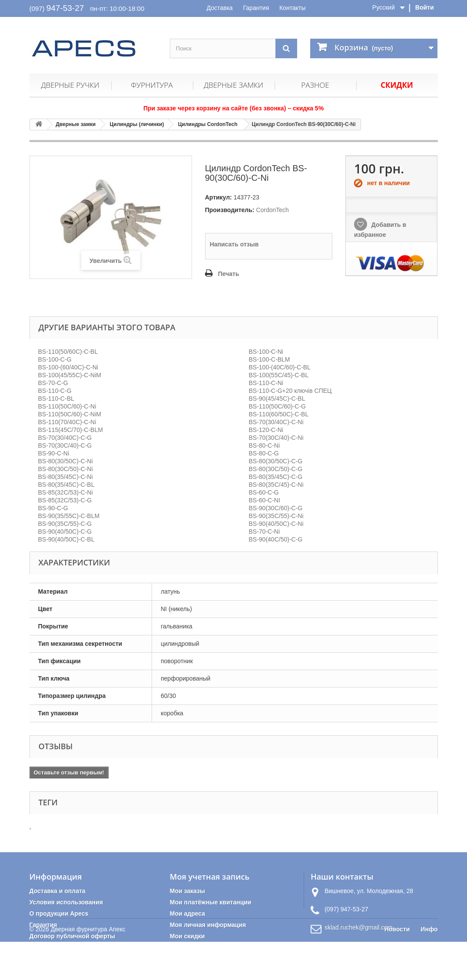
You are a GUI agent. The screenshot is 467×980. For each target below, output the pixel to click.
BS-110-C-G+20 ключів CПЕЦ (290, 391)
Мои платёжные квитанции (211, 902)
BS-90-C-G (53, 508)
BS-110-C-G (55, 391)
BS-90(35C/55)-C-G (65, 524)
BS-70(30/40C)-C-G (65, 438)
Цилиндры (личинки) (137, 124)
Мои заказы (187, 891)
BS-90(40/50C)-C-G (65, 532)
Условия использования (66, 902)
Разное (315, 85)
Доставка (220, 8)
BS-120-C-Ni (266, 430)
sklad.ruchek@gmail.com (359, 927)
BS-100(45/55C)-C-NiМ (70, 375)
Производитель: (230, 210)
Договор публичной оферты (73, 936)
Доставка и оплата (58, 891)
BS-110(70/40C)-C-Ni (67, 422)
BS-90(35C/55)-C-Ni (276, 516)
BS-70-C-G (53, 383)
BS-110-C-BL (56, 399)
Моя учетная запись (210, 877)
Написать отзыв (234, 244)
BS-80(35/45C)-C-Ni (66, 477)
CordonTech (272, 210)
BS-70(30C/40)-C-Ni (276, 438)
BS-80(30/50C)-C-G (276, 461)
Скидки (397, 85)
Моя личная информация (208, 925)
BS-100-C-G (55, 359)
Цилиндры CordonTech (208, 124)
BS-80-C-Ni (265, 445)
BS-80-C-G (264, 453)
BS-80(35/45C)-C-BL (66, 485)
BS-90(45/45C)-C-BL (277, 399)
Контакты (292, 8)
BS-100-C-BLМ (270, 359)
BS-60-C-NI (265, 500)
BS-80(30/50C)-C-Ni (66, 461)
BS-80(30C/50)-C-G (276, 469)
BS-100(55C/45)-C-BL (279, 375)
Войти (425, 7)
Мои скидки (187, 936)
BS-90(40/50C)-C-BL (66, 539)
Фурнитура (152, 85)
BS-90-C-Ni (54, 453)
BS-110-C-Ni (266, 383)
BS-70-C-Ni (265, 532)
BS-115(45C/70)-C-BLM (71, 430)
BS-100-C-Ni (266, 352)
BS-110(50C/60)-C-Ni (67, 406)
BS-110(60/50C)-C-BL (279, 414)
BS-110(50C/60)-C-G (278, 406)
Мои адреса (187, 914)
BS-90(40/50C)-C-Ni (276, 524)
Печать (229, 274)
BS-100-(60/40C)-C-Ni (68, 367)
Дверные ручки (70, 85)
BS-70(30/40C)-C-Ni (276, 422)
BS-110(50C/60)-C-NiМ (70, 414)
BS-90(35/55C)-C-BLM (69, 516)
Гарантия (256, 8)
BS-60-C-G (264, 492)
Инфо (429, 967)
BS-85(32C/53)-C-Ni (66, 492)
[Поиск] (286, 48)
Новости (397, 967)
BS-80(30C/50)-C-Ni (66, 469)
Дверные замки (233, 85)
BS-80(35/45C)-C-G (276, 477)
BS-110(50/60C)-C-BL (68, 352)
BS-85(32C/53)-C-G (65, 500)
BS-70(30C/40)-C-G (65, 445)
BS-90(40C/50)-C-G (276, 539)
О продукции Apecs (59, 914)
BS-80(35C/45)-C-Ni (276, 485)
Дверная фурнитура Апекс (88, 967)
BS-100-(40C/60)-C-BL (280, 367)
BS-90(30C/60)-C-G (276, 508)
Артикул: (219, 197)
